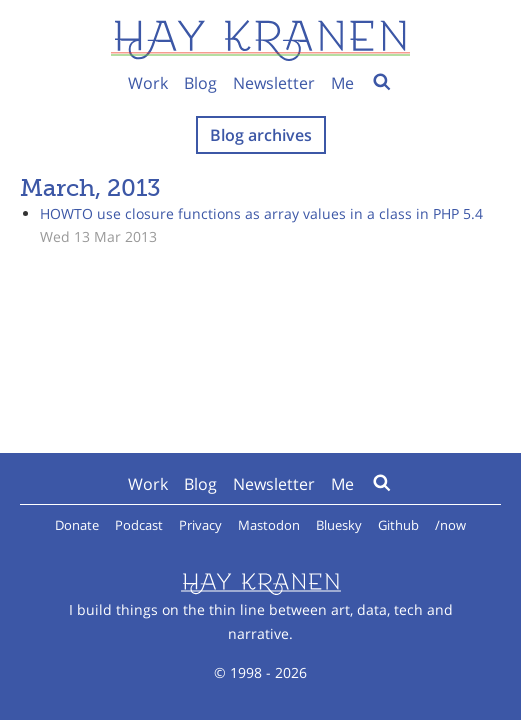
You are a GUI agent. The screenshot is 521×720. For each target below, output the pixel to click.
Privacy (200, 525)
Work (148, 83)
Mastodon (269, 525)
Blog (200, 83)
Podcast (139, 525)
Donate (77, 525)
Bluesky (339, 525)
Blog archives (261, 135)
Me (342, 83)
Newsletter (274, 83)
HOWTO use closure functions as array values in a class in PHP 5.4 (261, 213)
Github (398, 525)
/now (450, 525)
